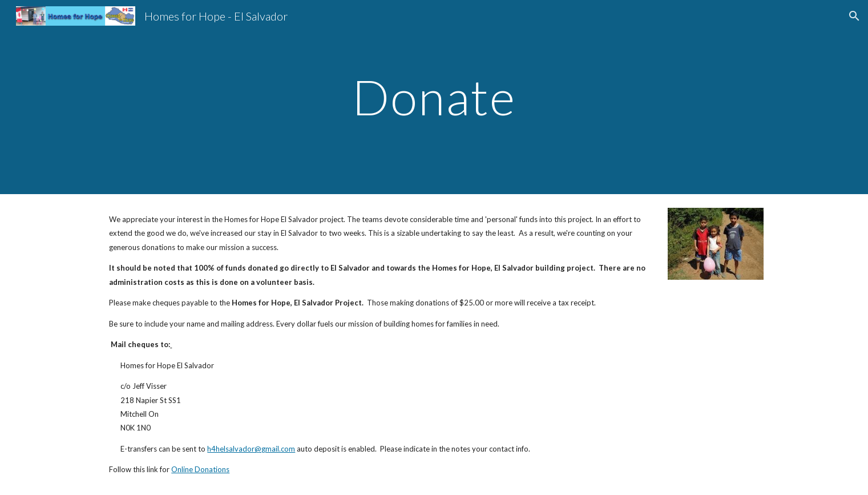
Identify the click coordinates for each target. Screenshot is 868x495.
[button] (854, 16)
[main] (434, 97)
